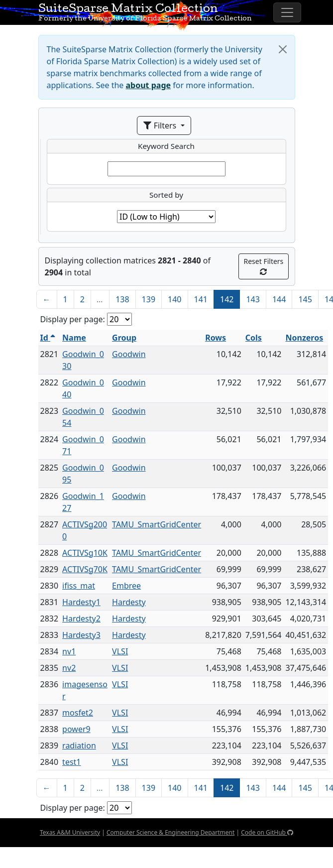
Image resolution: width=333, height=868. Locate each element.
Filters (161, 125)
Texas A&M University (70, 832)
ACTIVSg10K (85, 553)
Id (48, 338)
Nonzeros (304, 338)
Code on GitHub (267, 832)
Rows (216, 338)
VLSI (120, 651)
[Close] (283, 49)
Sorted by (166, 195)
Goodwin (129, 354)
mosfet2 (78, 713)
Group (124, 338)
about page (149, 85)
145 (305, 299)
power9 (76, 729)
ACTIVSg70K (85, 569)
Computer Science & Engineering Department (170, 832)
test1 (71, 762)
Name (74, 338)
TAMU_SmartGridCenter (157, 524)
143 (253, 299)
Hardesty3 (81, 635)
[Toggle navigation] (287, 12)
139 (149, 299)
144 (279, 299)
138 (122, 299)
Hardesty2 (81, 619)
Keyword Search (166, 146)
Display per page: (73, 319)
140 (174, 299)
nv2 (69, 668)
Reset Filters (264, 266)
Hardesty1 (81, 602)
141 (201, 299)
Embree (126, 586)
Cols (254, 338)
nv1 (69, 651)
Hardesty (129, 602)
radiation (79, 745)
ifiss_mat (79, 586)
